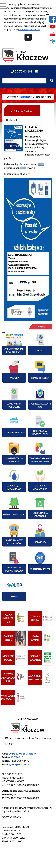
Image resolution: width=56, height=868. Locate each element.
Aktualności (25, 97)
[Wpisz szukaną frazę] (24, 81)
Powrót (41, 327)
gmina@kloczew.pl (19, 764)
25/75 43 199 (18, 757)
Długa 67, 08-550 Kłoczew (23, 754)
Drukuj (11, 120)
